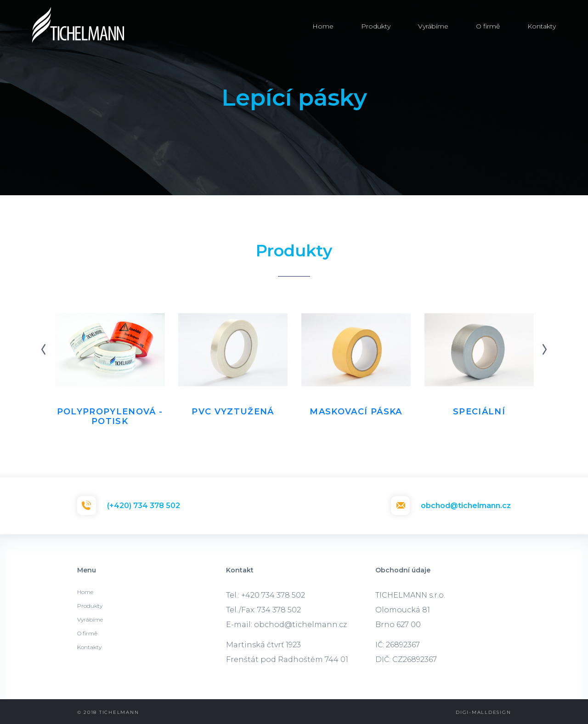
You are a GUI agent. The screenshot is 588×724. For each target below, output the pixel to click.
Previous (43, 350)
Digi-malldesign (483, 712)
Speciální (479, 412)
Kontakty (542, 26)
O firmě (488, 26)
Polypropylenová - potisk (110, 417)
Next (545, 350)
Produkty (376, 26)
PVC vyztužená (233, 412)
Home (323, 26)
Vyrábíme (433, 26)
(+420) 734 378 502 (144, 506)
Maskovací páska (356, 412)
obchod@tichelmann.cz (466, 506)
